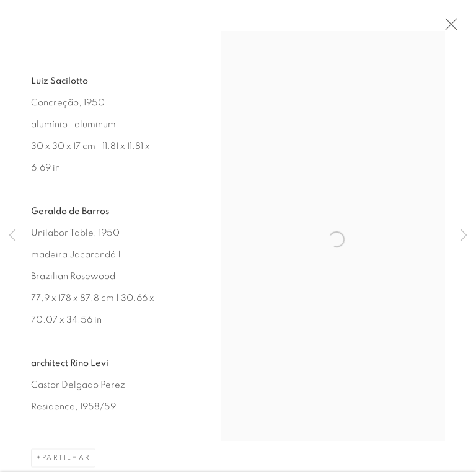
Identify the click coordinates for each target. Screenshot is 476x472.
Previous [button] (12, 236)
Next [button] (464, 236)
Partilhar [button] (66, 461)
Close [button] (449, 28)
